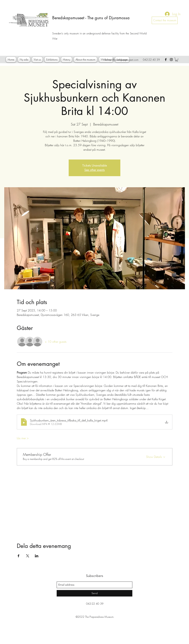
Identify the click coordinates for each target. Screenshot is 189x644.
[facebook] (166, 60)
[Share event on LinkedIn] (37, 556)
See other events (94, 170)
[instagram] (171, 60)
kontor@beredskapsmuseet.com (122, 60)
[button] (177, 60)
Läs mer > (23, 438)
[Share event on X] (28, 556)
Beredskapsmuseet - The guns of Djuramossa (91, 18)
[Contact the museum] (165, 20)
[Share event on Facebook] (19, 556)
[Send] (94, 593)
